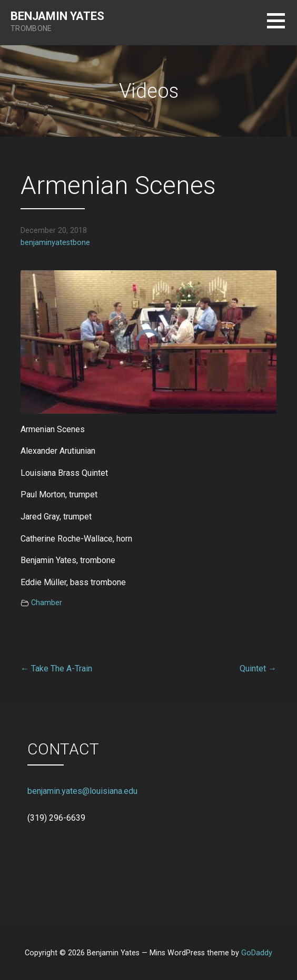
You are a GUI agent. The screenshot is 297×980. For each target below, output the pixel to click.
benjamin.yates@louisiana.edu (82, 791)
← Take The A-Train (56, 668)
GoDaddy (257, 953)
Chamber (47, 603)
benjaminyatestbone (55, 243)
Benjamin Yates (57, 16)
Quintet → (258, 668)
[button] (282, 27)
